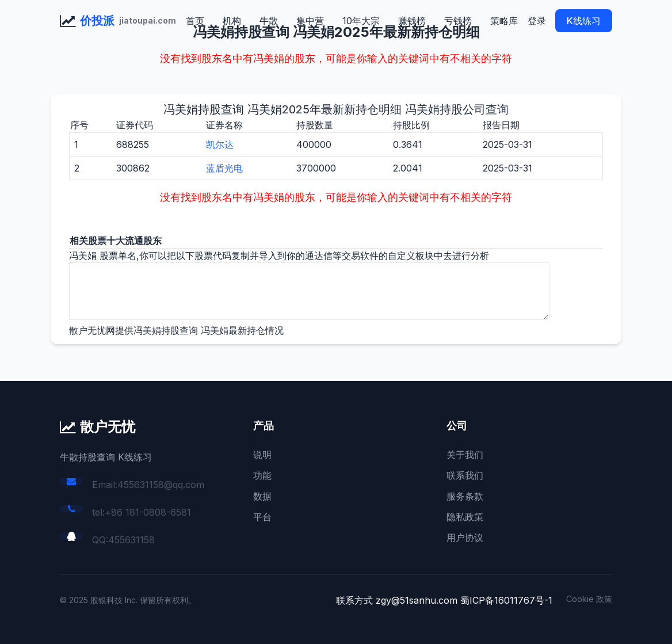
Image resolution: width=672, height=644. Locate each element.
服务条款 (465, 496)
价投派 (97, 21)
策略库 (504, 21)
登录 (537, 21)
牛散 (269, 21)
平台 (262, 517)
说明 (262, 455)
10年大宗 (361, 21)
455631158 (131, 540)
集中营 (310, 21)
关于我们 (465, 455)
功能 (262, 475)
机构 (232, 21)
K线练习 (584, 21)
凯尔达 (220, 144)
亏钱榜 (458, 21)
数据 (262, 496)
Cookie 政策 (589, 599)
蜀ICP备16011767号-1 (506, 600)
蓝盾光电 (224, 168)
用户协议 (465, 538)
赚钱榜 (412, 21)
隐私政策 (465, 517)
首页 (195, 21)
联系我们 (465, 475)
